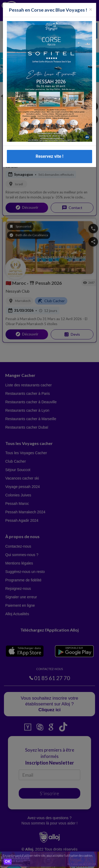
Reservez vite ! (49, 156)
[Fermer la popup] (91, 9)
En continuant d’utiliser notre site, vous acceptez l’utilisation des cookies (48, 855)
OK (8, 862)
